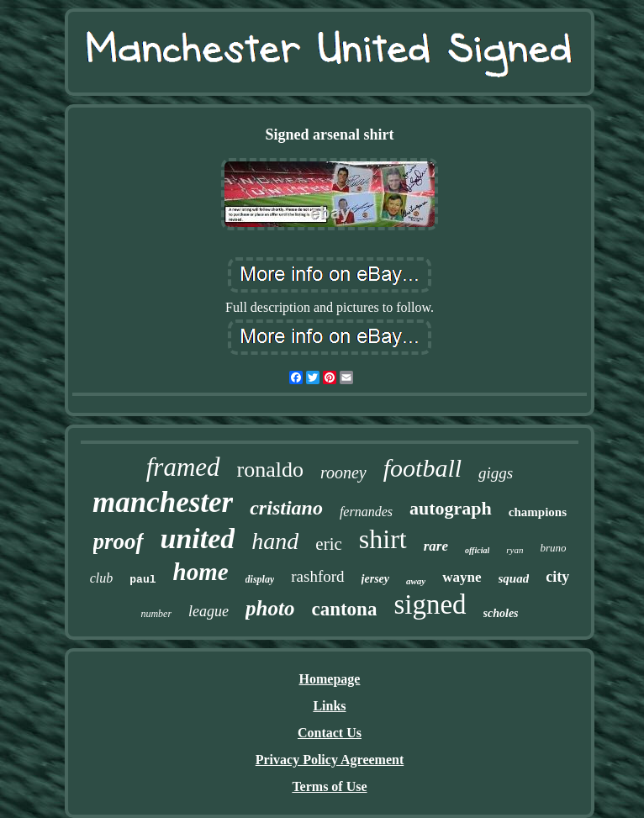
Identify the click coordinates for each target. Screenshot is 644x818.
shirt (383, 539)
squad (514, 578)
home (201, 572)
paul (143, 580)
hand (275, 541)
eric (328, 544)
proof (119, 541)
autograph (451, 508)
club (102, 578)
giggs (496, 473)
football (422, 468)
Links (329, 706)
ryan (515, 550)
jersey (375, 579)
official (477, 550)
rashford (317, 576)
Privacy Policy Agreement (330, 760)
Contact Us (330, 733)
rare (436, 546)
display (260, 579)
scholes (501, 613)
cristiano (286, 508)
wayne (462, 577)
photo (270, 608)
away (416, 581)
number (156, 614)
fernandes (366, 512)
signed (430, 604)
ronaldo (270, 470)
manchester (163, 502)
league (209, 611)
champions (538, 512)
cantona (344, 609)
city (557, 577)
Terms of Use (329, 786)
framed (183, 467)
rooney (343, 472)
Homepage (330, 679)
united (198, 538)
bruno (553, 548)
